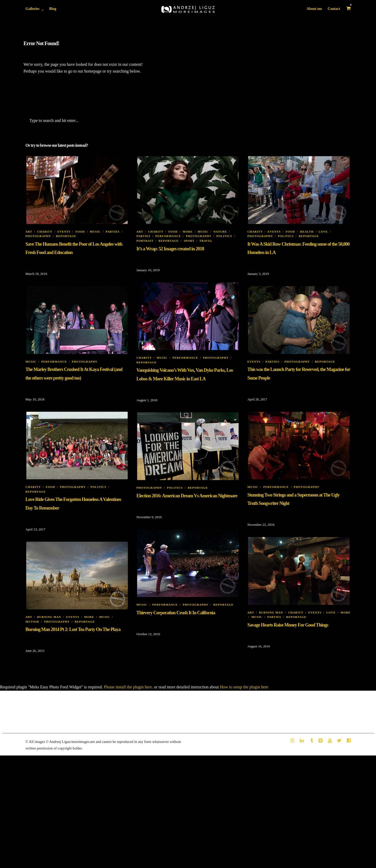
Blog (53, 9)
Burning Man (271, 612)
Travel (206, 241)
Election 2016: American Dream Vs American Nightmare (187, 496)
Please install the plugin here (128, 687)
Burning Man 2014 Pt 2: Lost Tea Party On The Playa (73, 629)
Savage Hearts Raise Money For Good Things (288, 625)
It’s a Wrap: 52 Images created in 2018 (170, 249)
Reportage (66, 236)
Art (29, 232)
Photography (38, 236)
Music (95, 232)
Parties (112, 232)
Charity (45, 232)
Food (80, 232)
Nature (220, 232)
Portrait (145, 241)
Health (307, 232)
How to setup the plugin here (244, 687)
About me (314, 9)
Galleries (33, 9)
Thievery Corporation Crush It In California (176, 613)
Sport (189, 241)
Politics (224, 236)
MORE (188, 232)
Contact (334, 9)
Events (64, 232)
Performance (168, 236)
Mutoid (32, 622)
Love (323, 232)
